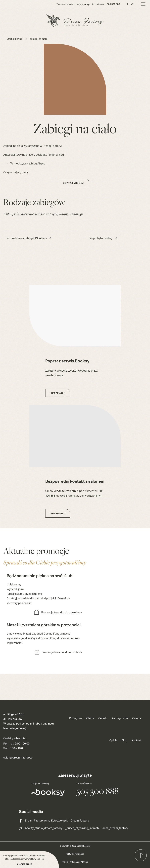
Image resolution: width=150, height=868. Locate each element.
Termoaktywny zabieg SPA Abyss (29, 238)
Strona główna (14, 39)
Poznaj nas (76, 718)
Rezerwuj (58, 393)
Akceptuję (25, 864)
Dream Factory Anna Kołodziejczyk (46, 821)
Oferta (90, 718)
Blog (124, 741)
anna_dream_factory (115, 828)
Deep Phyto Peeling (103, 238)
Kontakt (136, 741)
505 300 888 (113, 4)
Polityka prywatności (75, 854)
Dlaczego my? (119, 718)
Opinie (113, 741)
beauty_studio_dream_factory (44, 828)
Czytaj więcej (73, 183)
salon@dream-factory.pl (18, 758)
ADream (85, 862)
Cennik (103, 718)
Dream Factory (80, 821)
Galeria (137, 718)
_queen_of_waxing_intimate (82, 828)
